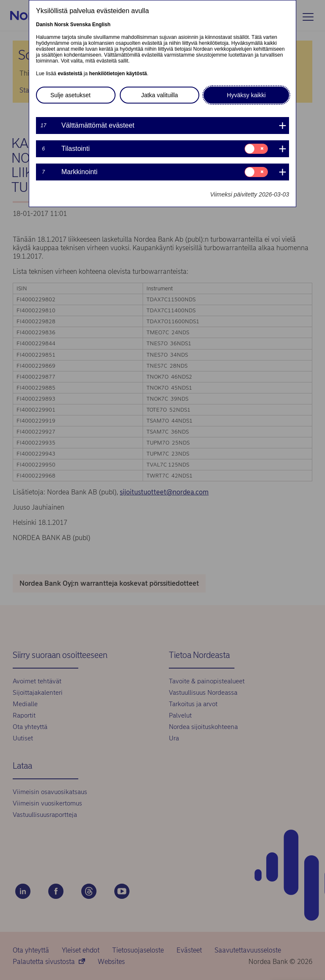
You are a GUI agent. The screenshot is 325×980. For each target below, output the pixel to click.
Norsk (61, 25)
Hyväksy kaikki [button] (246, 95)
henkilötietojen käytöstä (118, 74)
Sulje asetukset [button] (70, 95)
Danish (44, 25)
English (101, 25)
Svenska (81, 25)
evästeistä (70, 74)
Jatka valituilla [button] (159, 95)
